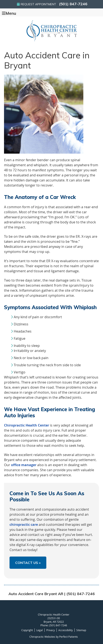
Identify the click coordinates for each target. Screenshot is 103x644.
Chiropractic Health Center (27, 425)
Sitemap (81, 630)
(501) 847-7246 (73, 4)
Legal (40, 630)
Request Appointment (36, 4)
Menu (9, 13)
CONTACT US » (28, 563)
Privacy (51, 630)
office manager (24, 465)
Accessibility (66, 630)
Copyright (27, 630)
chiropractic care (24, 525)
